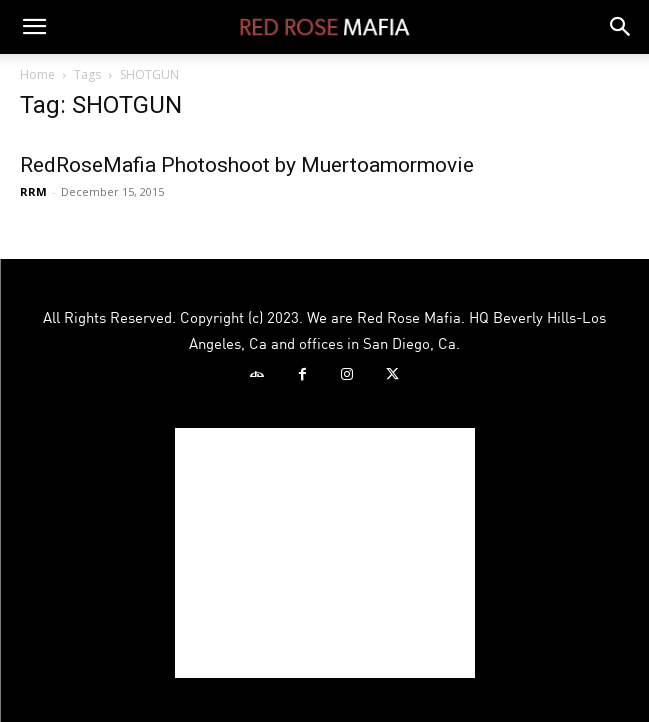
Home (37, 74)
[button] (34, 27)
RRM (33, 191)
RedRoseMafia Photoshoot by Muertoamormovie (247, 165)
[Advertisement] (325, 553)
